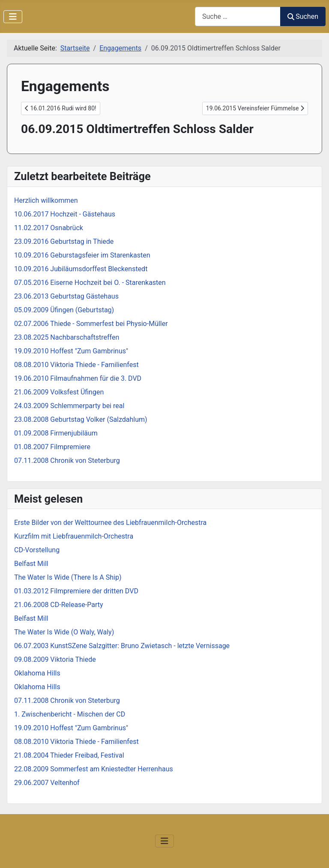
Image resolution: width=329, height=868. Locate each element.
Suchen (303, 16)
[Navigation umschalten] (13, 17)
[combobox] (238, 16)
